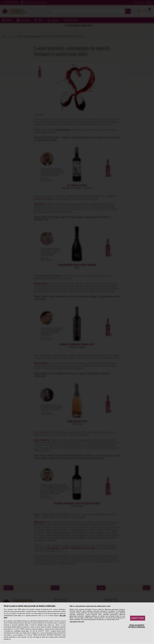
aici (27, 631)
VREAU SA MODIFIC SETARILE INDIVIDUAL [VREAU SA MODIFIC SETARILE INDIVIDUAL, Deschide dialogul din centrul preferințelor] (137, 626)
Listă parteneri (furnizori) (77, 622)
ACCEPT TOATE (138, 618)
